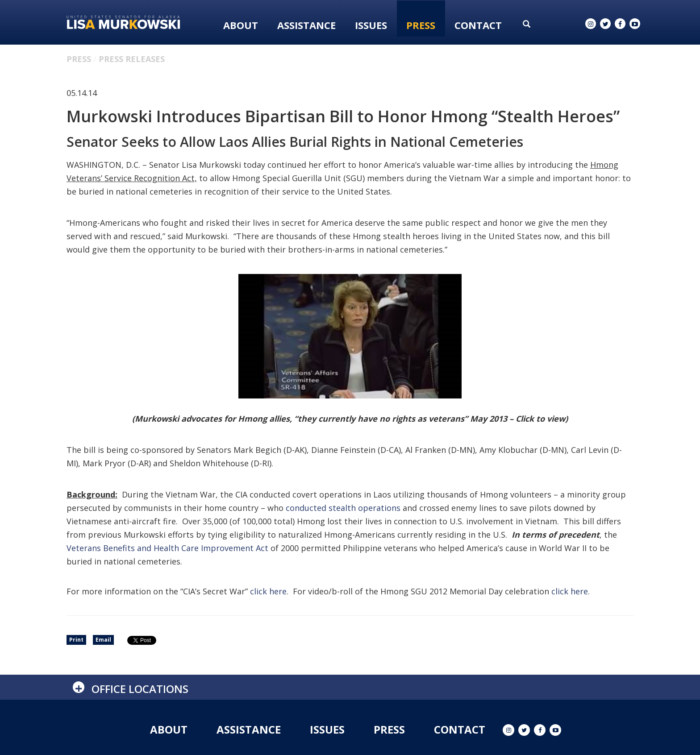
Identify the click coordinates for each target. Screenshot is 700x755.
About (241, 25)
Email (103, 640)
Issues (371, 25)
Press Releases (132, 59)
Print (76, 640)
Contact (478, 25)
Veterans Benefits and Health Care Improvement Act (167, 548)
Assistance (306, 25)
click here (268, 591)
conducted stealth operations (343, 508)
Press (421, 25)
